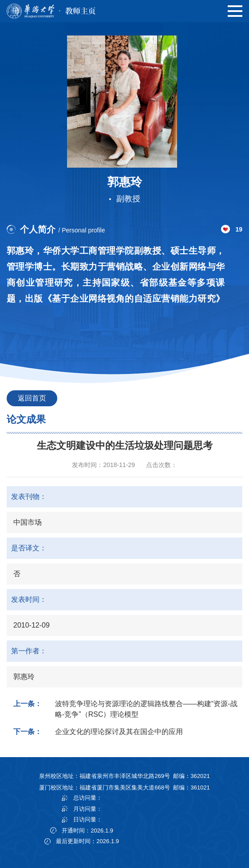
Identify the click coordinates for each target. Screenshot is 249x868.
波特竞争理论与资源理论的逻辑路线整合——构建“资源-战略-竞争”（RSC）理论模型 (146, 709)
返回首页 (32, 398)
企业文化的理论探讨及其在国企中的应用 (119, 732)
